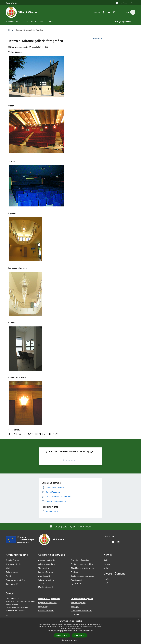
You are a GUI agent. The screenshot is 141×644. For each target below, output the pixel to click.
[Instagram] (113, 12)
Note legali (75, 607)
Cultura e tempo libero (47, 564)
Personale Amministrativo (15, 580)
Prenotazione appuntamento (49, 599)
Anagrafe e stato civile (47, 560)
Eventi (106, 583)
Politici (8, 576)
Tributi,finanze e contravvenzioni (83, 568)
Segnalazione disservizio (47, 603)
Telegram (43, 434)
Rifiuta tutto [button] (79, 635)
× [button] (139, 620)
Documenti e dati (12, 584)
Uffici (8, 568)
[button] (70, 640)
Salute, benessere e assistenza (82, 576)
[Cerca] (133, 12)
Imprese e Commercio (46, 572)
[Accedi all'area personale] (124, 3)
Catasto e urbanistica (46, 580)
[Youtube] (108, 12)
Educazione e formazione (80, 560)
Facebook (13, 434)
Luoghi (106, 579)
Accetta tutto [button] (62, 635)
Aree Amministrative (14, 564)
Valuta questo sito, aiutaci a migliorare (70, 527)
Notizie (106, 560)
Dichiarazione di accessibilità (82, 611)
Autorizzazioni (76, 580)
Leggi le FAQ (43, 607)
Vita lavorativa (44, 568)
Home (11, 30)
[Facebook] (102, 12)
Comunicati (108, 564)
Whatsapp (33, 434)
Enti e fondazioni (12, 572)
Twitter (23, 434)
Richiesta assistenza (46, 611)
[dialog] (70, 631)
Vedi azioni (98, 38)
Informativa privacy (78, 603)
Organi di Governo (13, 560)
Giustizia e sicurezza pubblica (82, 564)
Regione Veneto (12, 3)
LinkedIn (54, 434)
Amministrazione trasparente (82, 599)
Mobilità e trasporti (45, 587)
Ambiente (75, 572)
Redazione (75, 615)
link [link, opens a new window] (92, 631)
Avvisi (106, 568)
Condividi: (14, 430)
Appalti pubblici (44, 576)
